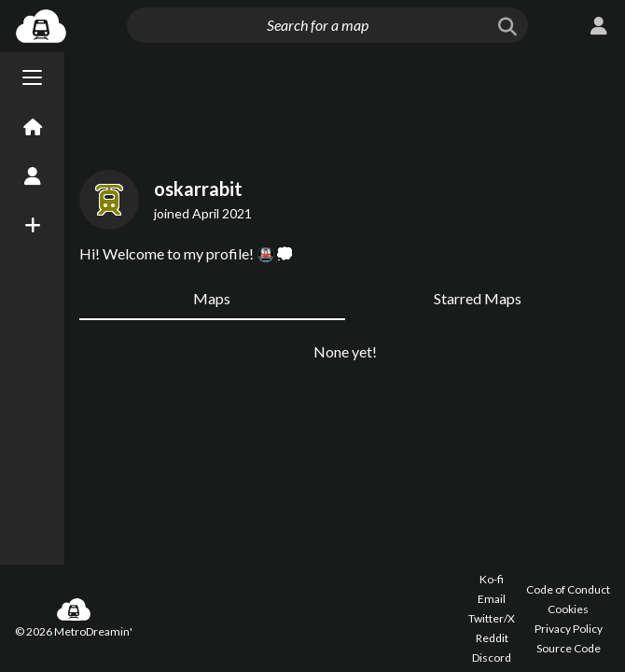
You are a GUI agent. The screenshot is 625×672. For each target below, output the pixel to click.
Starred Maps (478, 298)
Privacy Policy (569, 629)
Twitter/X (492, 618)
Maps (212, 298)
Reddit (492, 638)
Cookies (568, 609)
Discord (492, 658)
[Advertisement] (345, 107)
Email (492, 599)
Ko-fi (492, 579)
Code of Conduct (568, 589)
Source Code (569, 648)
